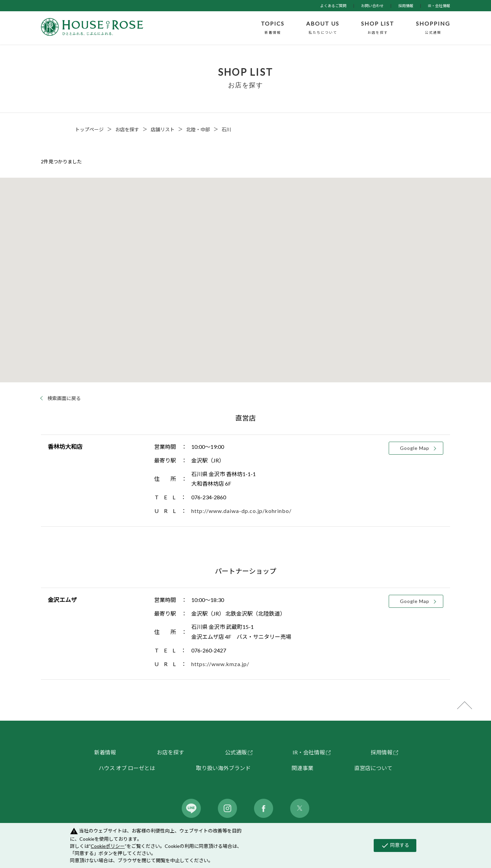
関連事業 (302, 768)
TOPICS (273, 28)
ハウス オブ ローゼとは (127, 768)
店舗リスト (163, 129)
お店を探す (127, 129)
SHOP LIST (378, 28)
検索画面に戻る (64, 398)
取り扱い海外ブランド (223, 768)
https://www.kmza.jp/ (220, 664)
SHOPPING (433, 28)
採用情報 (406, 6)
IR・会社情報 (439, 6)
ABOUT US (323, 28)
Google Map (415, 448)
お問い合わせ (372, 6)
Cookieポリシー (108, 846)
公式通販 (236, 752)
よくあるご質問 (333, 6)
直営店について (373, 768)
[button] (242, 317)
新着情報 (105, 752)
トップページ (89, 129)
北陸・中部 (198, 129)
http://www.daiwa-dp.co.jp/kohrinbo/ (241, 511)
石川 (226, 129)
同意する (395, 845)
